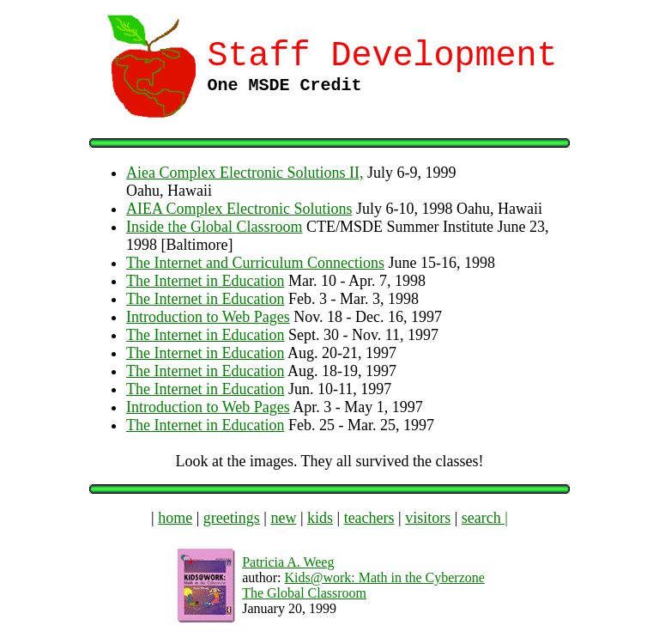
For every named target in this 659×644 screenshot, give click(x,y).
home (175, 518)
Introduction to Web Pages (208, 317)
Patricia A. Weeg (288, 562)
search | (485, 518)
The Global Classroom (304, 593)
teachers (369, 518)
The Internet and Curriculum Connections (255, 263)
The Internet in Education (205, 281)
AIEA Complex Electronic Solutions (239, 209)
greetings (232, 518)
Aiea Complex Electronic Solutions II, (245, 173)
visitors (428, 518)
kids (320, 518)
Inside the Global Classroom (214, 227)
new (283, 518)
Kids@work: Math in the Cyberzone (384, 577)
